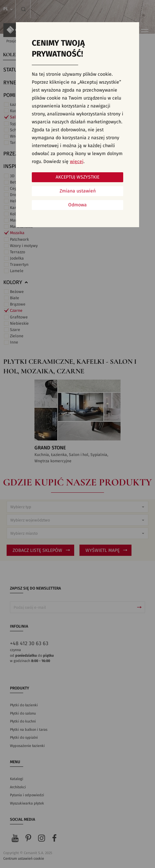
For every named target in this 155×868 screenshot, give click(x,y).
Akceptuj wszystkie (77, 177)
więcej (77, 162)
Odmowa (77, 205)
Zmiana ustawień (78, 191)
